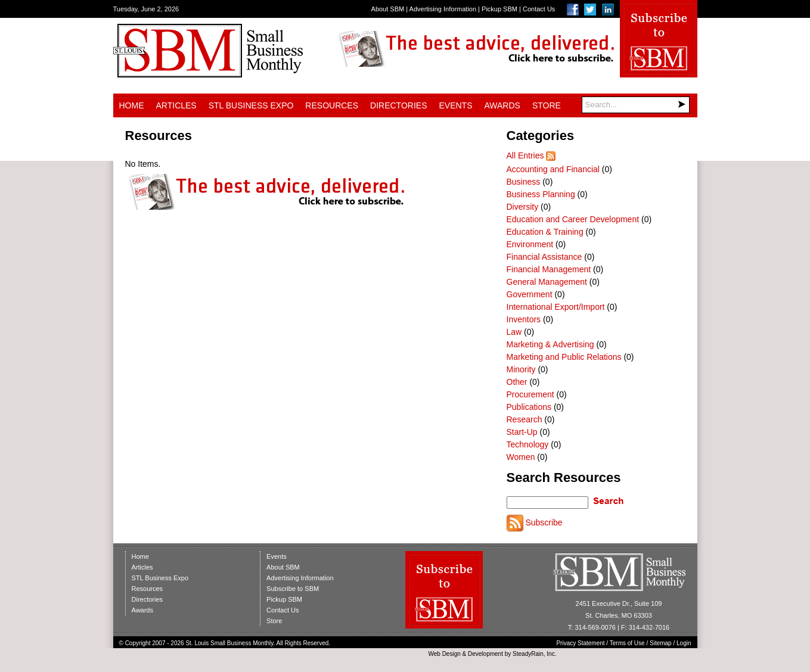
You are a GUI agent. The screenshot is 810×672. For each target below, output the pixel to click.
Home (132, 105)
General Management (547, 282)
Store (547, 105)
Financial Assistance (544, 257)
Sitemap (661, 643)
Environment (530, 244)
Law (514, 332)
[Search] (636, 105)
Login (684, 643)
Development (485, 654)
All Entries (525, 155)
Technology (528, 444)
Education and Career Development (573, 219)
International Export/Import (556, 307)
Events (455, 105)
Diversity (523, 207)
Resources (332, 105)
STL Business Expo (251, 105)
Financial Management (549, 269)
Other (517, 382)
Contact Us (539, 9)
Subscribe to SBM (293, 589)
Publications (529, 407)
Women (521, 457)
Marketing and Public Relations (564, 357)
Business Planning (541, 194)
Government (530, 294)
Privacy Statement (580, 643)
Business (524, 182)
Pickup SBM (499, 9)
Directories (398, 105)
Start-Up (522, 432)
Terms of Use (627, 643)
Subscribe (544, 522)
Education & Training (545, 232)
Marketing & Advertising (550, 344)
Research (525, 419)
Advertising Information (443, 9)
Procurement (530, 394)
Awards (502, 105)
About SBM (388, 9)
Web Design (444, 654)
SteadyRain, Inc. (534, 654)
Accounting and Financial (553, 169)
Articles (176, 105)
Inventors (524, 319)
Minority (521, 369)
